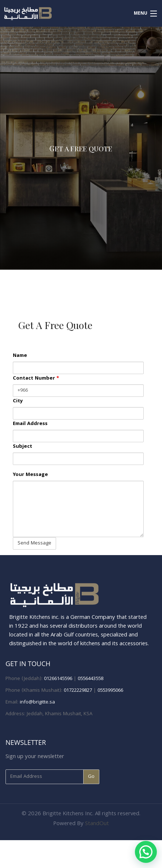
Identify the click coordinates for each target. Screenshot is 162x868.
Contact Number (36, 379)
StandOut (97, 824)
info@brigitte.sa (37, 702)
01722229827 (78, 691)
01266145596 (58, 679)
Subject (23, 447)
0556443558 (91, 679)
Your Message (30, 475)
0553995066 (110, 691)
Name (20, 356)
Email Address (30, 424)
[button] (146, 852)
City (18, 401)
